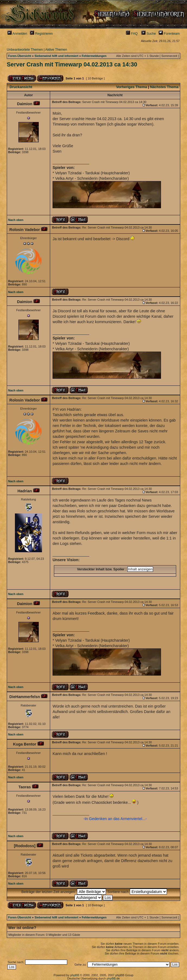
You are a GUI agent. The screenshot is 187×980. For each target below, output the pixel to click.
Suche (149, 34)
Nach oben (16, 220)
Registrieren (41, 34)
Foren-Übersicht (20, 56)
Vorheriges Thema (131, 87)
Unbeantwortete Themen (25, 50)
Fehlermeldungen (94, 56)
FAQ (132, 34)
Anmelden (17, 34)
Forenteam (169, 34)
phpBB (75, 975)
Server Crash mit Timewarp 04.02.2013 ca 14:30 (72, 65)
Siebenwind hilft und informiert (56, 56)
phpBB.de (113, 978)
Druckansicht (21, 87)
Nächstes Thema (164, 87)
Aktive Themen (56, 50)
